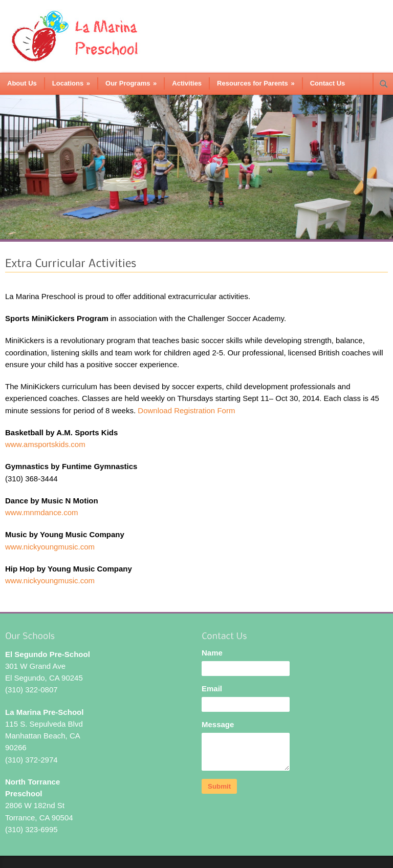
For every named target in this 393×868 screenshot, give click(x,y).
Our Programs (131, 83)
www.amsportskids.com (45, 444)
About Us (22, 83)
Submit (219, 786)
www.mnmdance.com (42, 512)
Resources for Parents (256, 83)
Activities (187, 83)
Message (218, 724)
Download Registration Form (186, 410)
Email (212, 689)
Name (212, 653)
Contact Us (328, 83)
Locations (71, 83)
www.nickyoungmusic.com (50, 547)
